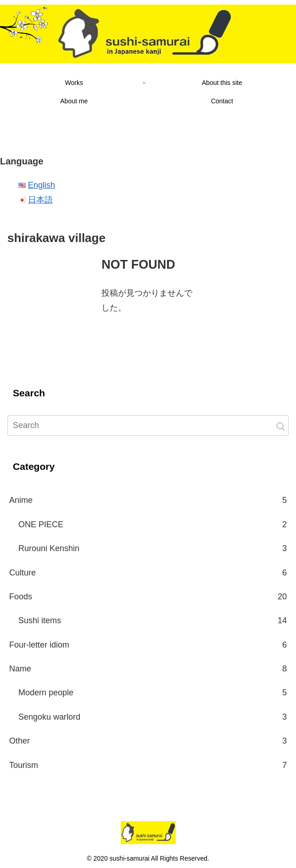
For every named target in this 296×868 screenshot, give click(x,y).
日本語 (40, 200)
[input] (148, 426)
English (42, 185)
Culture (148, 573)
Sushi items (153, 620)
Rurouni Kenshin (153, 548)
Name (148, 669)
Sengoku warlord (153, 717)
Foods (148, 597)
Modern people (153, 693)
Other (148, 741)
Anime (148, 500)
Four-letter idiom (148, 645)
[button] (281, 426)
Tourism (148, 765)
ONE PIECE (153, 524)
